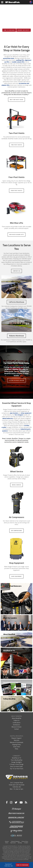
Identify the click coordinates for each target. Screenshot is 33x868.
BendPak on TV (9, 651)
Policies (7, 841)
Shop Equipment (16, 576)
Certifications (17, 723)
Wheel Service (16, 485)
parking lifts (20, 60)
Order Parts (17, 747)
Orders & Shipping (15, 841)
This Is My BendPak (16, 760)
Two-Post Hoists (16, 145)
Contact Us (17, 271)
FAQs (17, 749)
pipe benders (14, 413)
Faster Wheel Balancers (12, 586)
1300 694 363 (17, 787)
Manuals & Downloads (17, 742)
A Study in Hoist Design (17, 380)
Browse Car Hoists (23, 30)
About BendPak (9, 634)
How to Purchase (22, 865)
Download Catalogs (11, 682)
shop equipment (26, 413)
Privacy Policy (25, 841)
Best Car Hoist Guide (16, 100)
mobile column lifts (18, 62)
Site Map (20, 843)
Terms (7, 843)
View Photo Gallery (17, 36)
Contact (16, 729)
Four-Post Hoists (16, 191)
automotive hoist (9, 58)
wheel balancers (8, 418)
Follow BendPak (9, 699)
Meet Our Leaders (10, 618)
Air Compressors (16, 531)
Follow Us (17, 720)
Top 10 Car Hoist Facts (17, 769)
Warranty (17, 740)
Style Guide (13, 843)
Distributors (16, 725)
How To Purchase (9, 30)
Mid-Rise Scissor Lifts (17, 235)
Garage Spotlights (16, 762)
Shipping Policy (16, 744)
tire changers (19, 415)
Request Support (16, 738)
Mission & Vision (16, 727)
